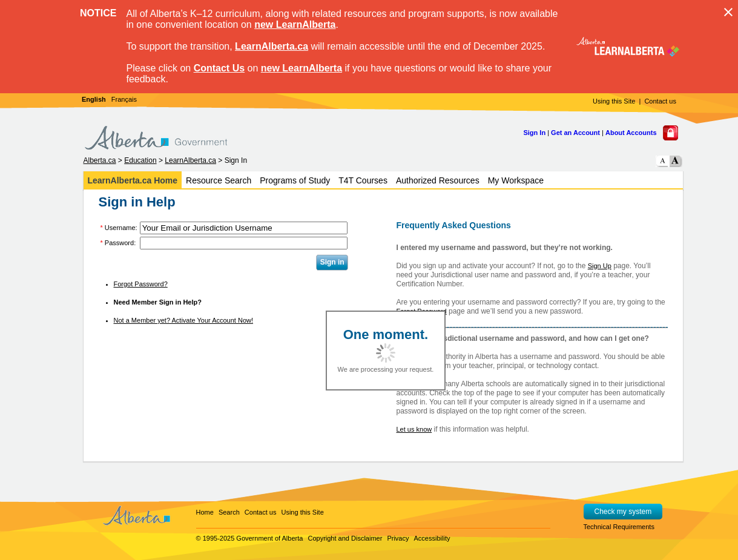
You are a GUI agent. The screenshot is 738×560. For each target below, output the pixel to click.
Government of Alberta (269, 538)
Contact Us (219, 68)
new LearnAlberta (295, 25)
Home (205, 512)
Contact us (660, 101)
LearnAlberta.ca (272, 46)
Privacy (398, 538)
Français (124, 99)
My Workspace (516, 180)
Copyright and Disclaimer (345, 538)
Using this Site (614, 101)
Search (229, 512)
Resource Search (219, 180)
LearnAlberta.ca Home (133, 180)
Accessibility (432, 538)
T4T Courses (363, 180)
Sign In (534, 133)
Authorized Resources (438, 180)
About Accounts (631, 133)
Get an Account (575, 133)
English (94, 99)
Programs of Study (295, 180)
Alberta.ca (100, 160)
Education (140, 160)
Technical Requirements (619, 527)
